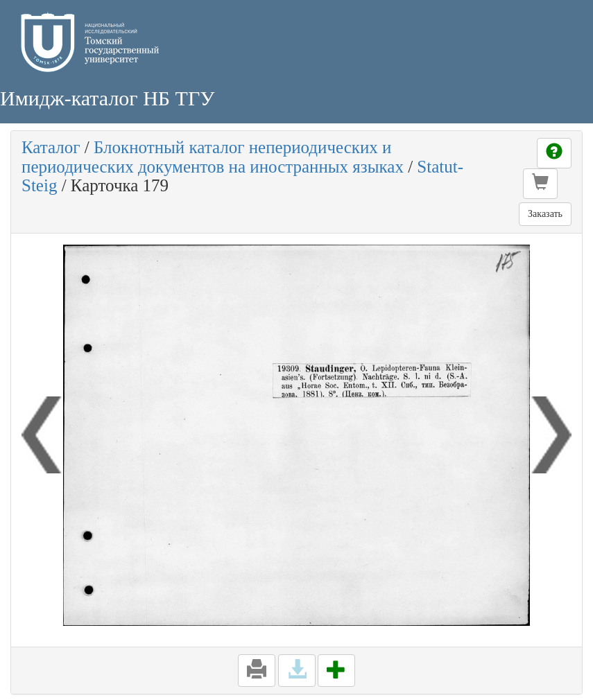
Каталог (51, 147)
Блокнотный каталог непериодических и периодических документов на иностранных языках (213, 157)
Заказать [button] (545, 214)
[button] (540, 184)
